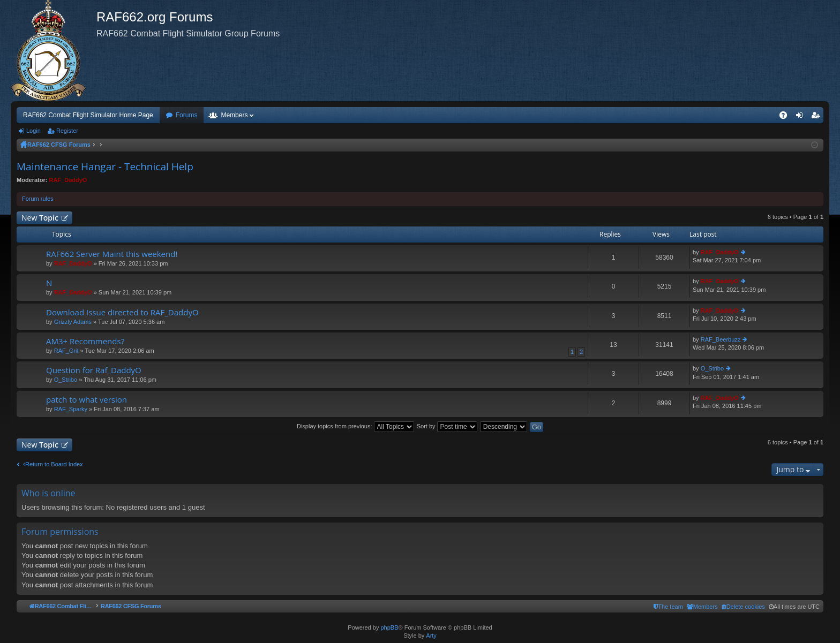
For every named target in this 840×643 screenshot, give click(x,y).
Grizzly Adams (73, 322)
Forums (187, 115)
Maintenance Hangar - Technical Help (105, 167)
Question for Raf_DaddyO (94, 370)
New (40, 218)
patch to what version (87, 400)
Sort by (447, 426)
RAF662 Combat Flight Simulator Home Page (88, 115)
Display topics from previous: (355, 426)
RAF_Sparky (71, 409)
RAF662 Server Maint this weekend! (112, 254)
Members (234, 115)
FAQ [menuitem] (787, 117)
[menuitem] (743, 607)
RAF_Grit (66, 351)
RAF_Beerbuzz (721, 339)
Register (67, 131)
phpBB (389, 627)
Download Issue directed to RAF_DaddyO (122, 312)
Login (33, 131)
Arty (431, 636)
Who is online (48, 493)
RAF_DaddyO (68, 180)
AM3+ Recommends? (85, 341)
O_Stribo (66, 380)
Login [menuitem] (802, 117)
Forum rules (38, 199)
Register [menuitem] (818, 117)
